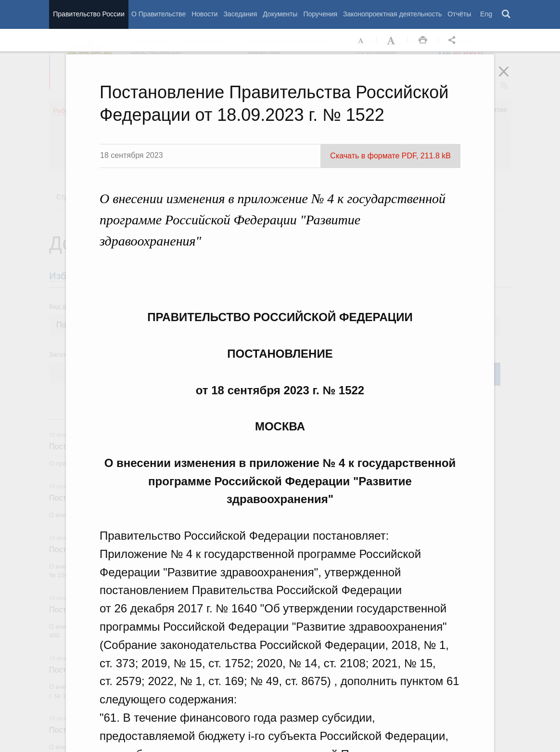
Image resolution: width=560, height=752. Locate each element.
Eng (486, 14)
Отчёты (459, 14)
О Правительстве (159, 14)
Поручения (320, 14)
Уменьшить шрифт (361, 40)
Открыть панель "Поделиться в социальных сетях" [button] (454, 40)
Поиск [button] (507, 14)
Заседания (240, 14)
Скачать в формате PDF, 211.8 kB (390, 156)
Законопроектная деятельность (392, 14)
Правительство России (89, 14)
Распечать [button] (423, 40)
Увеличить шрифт (392, 40)
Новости (204, 14)
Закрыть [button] (510, 78)
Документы (280, 14)
